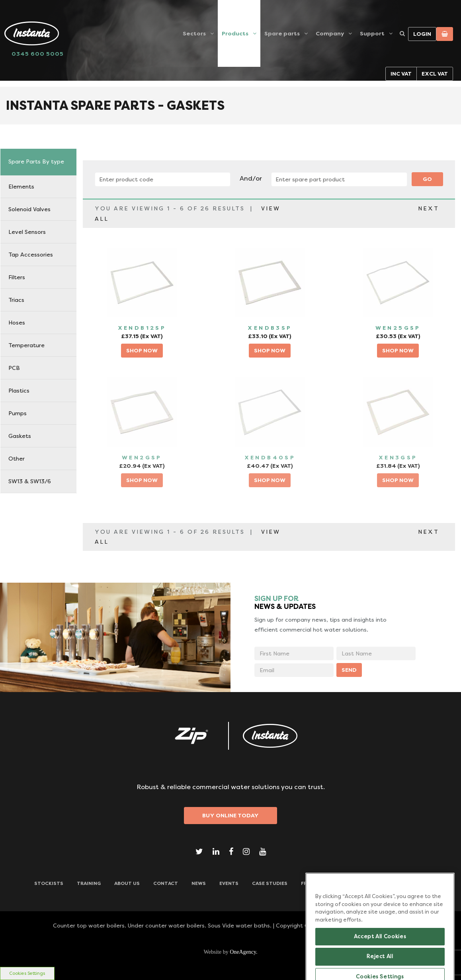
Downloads (411, 883)
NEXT (429, 208)
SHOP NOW (142, 350)
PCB (14, 368)
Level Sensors (27, 232)
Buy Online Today (230, 815)
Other (17, 459)
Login (422, 34)
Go (427, 179)
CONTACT (166, 883)
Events (229, 883)
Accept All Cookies (380, 957)
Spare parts (282, 33)
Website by (230, 952)
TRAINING (89, 883)
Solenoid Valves (29, 209)
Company (330, 33)
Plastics (19, 391)
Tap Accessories (31, 255)
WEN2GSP (142, 457)
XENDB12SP (142, 328)
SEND (349, 670)
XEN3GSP (398, 457)
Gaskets (20, 436)
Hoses (17, 323)
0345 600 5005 (38, 54)
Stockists (49, 883)
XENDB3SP (270, 328)
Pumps (18, 413)
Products (235, 33)
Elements (21, 187)
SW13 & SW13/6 (30, 481)
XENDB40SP (270, 457)
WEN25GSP (398, 328)
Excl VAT (435, 74)
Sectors (194, 33)
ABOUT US (127, 883)
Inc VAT (401, 74)
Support (372, 33)
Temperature (26, 345)
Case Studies (270, 883)
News (199, 883)
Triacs (16, 300)
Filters (17, 277)
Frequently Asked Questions (341, 883)
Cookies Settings (27, 973)
